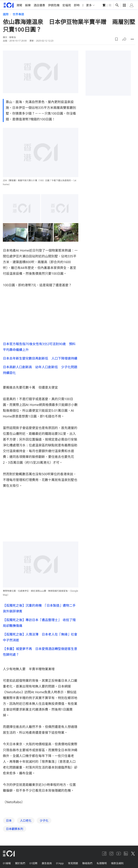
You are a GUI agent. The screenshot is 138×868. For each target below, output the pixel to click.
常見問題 (73, 862)
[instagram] (111, 852)
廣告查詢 (47, 862)
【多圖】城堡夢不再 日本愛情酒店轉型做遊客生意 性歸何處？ (41, 650)
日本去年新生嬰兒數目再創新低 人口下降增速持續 (40, 357)
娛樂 (28, 4)
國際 (6, 13)
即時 (77, 4)
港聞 (19, 4)
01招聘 (33, 862)
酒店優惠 (39, 4)
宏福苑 (67, 4)
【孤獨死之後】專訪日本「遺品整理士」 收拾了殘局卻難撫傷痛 (39, 621)
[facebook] (104, 852)
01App (60, 862)
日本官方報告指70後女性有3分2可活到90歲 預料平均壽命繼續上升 (39, 345)
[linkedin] (126, 852)
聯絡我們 (87, 862)
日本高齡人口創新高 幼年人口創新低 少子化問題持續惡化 (40, 368)
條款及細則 (117, 862)
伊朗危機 (54, 4)
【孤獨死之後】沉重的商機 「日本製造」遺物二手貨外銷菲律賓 (39, 607)
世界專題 (18, 13)
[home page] (9, 4)
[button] (116, 38)
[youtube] (119, 852)
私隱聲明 (102, 862)
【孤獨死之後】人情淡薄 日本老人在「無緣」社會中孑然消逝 (40, 636)
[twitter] (133, 852)
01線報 (7, 862)
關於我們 (20, 862)
